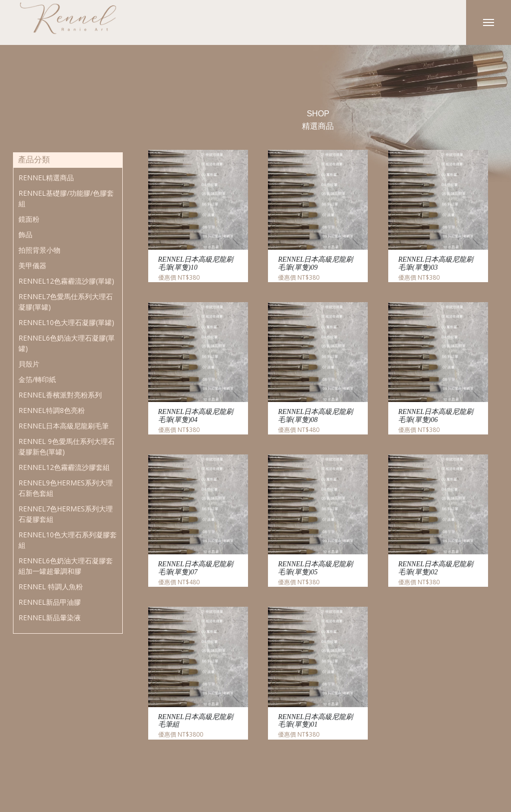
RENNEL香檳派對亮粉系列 (60, 395)
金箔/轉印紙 (37, 379)
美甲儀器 (32, 265)
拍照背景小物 (39, 250)
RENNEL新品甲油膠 (50, 602)
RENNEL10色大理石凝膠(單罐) (66, 322)
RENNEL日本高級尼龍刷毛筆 (64, 426)
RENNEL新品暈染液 (50, 617)
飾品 (25, 234)
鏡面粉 (29, 219)
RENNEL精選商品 (46, 178)
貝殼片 (29, 364)
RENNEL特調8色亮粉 (52, 410)
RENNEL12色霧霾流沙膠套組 (64, 467)
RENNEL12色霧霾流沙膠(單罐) (66, 281)
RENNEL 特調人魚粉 (51, 587)
